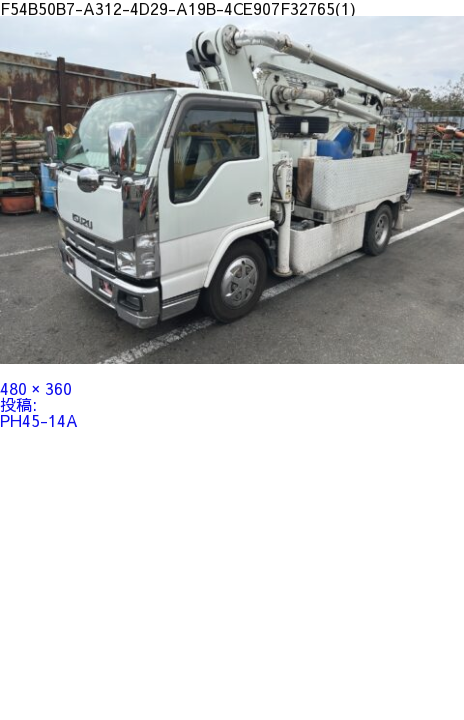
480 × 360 (36, 388)
